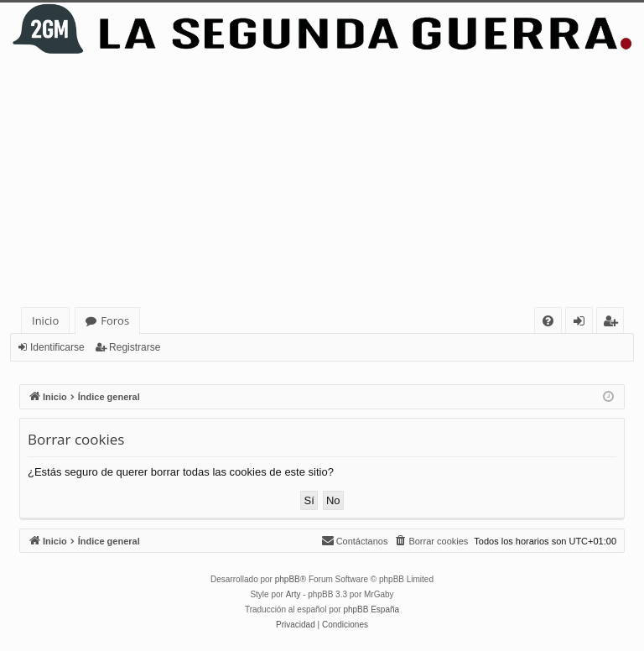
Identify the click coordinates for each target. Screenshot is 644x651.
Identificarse (57, 347)
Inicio (45, 320)
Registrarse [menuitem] (614, 323)
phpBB (288, 579)
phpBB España (371, 609)
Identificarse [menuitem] (583, 323)
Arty (293, 594)
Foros (115, 320)
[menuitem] (548, 321)
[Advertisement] (322, 181)
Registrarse (135, 347)
